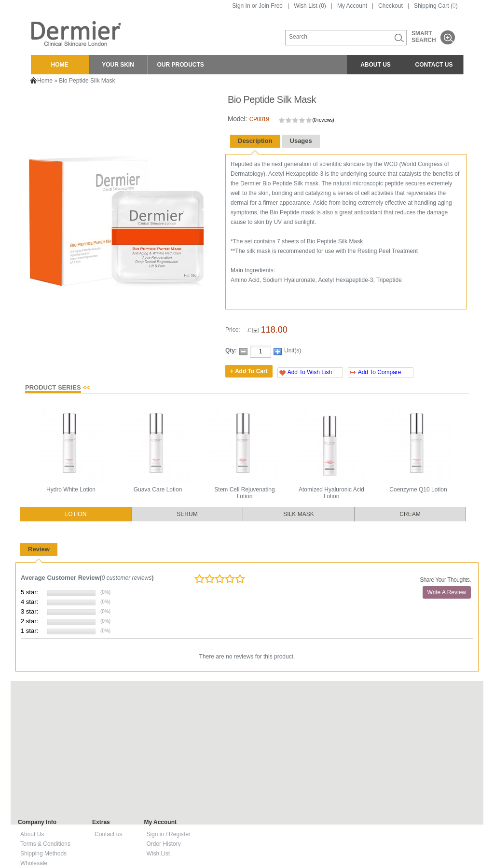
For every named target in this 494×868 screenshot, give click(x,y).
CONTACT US (434, 65)
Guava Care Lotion (158, 490)
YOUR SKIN (118, 65)
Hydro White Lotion (71, 490)
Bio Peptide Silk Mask (87, 81)
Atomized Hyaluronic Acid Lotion (331, 493)
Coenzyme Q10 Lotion (418, 490)
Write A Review (447, 592)
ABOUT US (376, 65)
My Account (352, 6)
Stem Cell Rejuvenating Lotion (244, 493)
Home (45, 81)
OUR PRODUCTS (181, 65)
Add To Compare (380, 372)
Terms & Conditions (45, 844)
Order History (163, 844)
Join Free (271, 6)
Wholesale (34, 863)
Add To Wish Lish (310, 372)
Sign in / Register (168, 834)
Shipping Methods (43, 854)
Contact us (108, 834)
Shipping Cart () (436, 6)
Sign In (241, 6)
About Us (32, 834)
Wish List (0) (310, 6)
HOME (60, 65)
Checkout (391, 6)
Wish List (158, 854)
